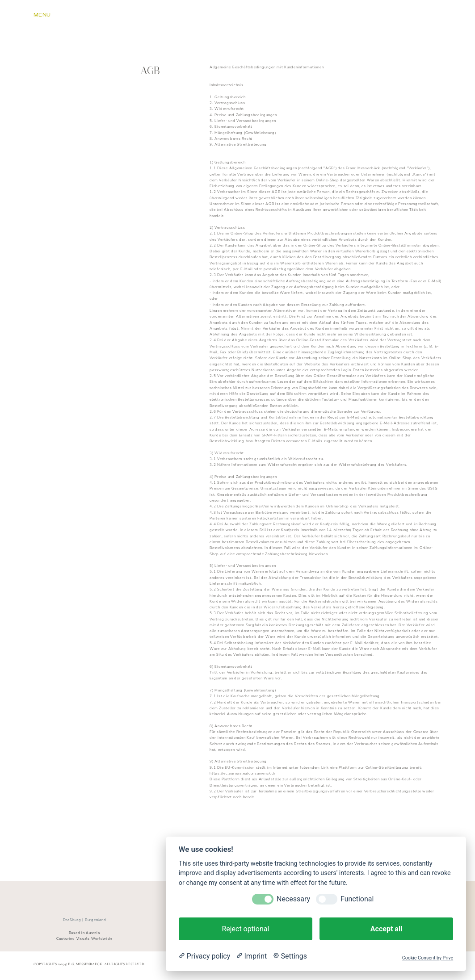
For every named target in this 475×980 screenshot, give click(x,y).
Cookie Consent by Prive (428, 958)
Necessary (293, 899)
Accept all (386, 929)
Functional (357, 899)
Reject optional (245, 929)
